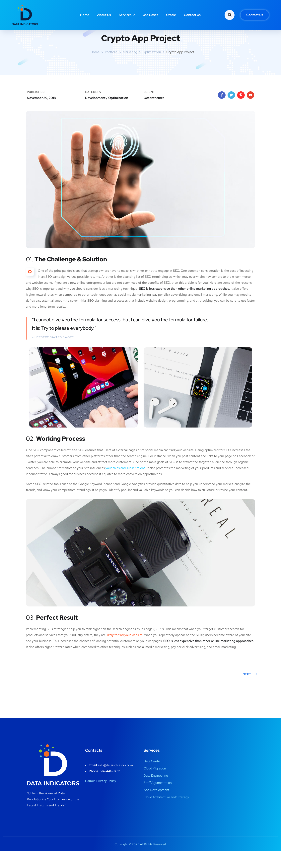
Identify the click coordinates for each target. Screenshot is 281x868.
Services (125, 15)
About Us (104, 15)
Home (85, 15)
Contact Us (192, 15)
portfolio (111, 69)
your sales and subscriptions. (126, 485)
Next (250, 691)
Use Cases (150, 15)
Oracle (171, 15)
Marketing (130, 69)
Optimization (152, 69)
